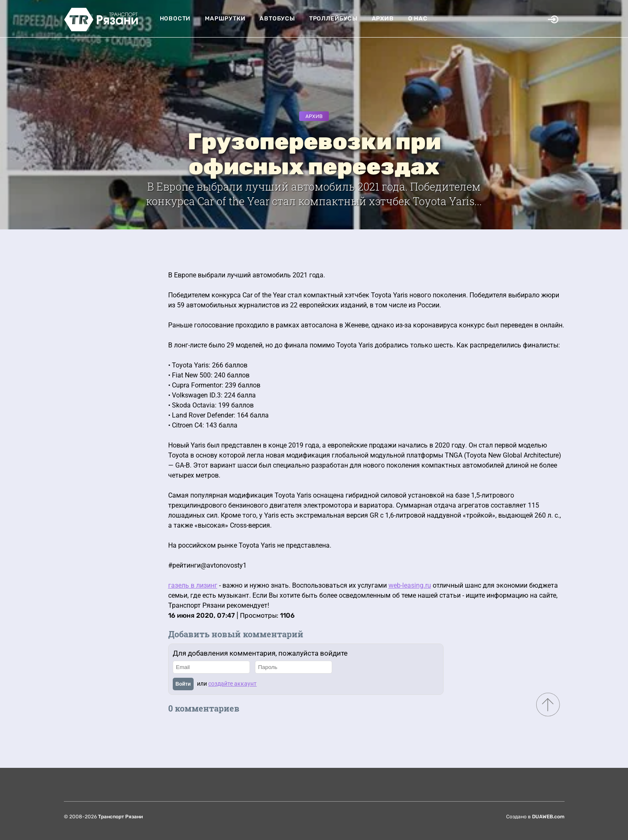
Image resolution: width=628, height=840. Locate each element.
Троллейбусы (333, 19)
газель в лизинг (193, 585)
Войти (183, 684)
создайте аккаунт (232, 684)
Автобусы (277, 19)
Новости (175, 19)
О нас (418, 19)
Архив (383, 19)
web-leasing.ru (410, 585)
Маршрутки (225, 19)
